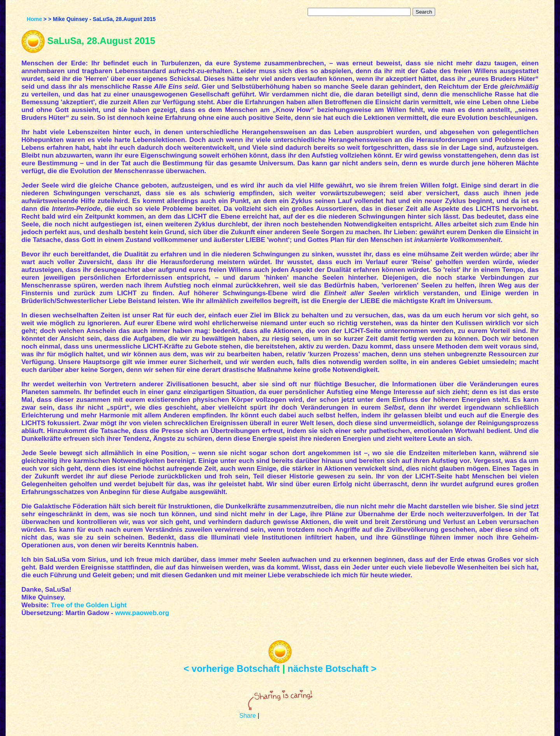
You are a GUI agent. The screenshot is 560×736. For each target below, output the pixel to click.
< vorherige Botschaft (232, 669)
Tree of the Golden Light (89, 605)
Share (248, 716)
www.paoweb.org (142, 613)
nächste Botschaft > (332, 669)
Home (34, 19)
